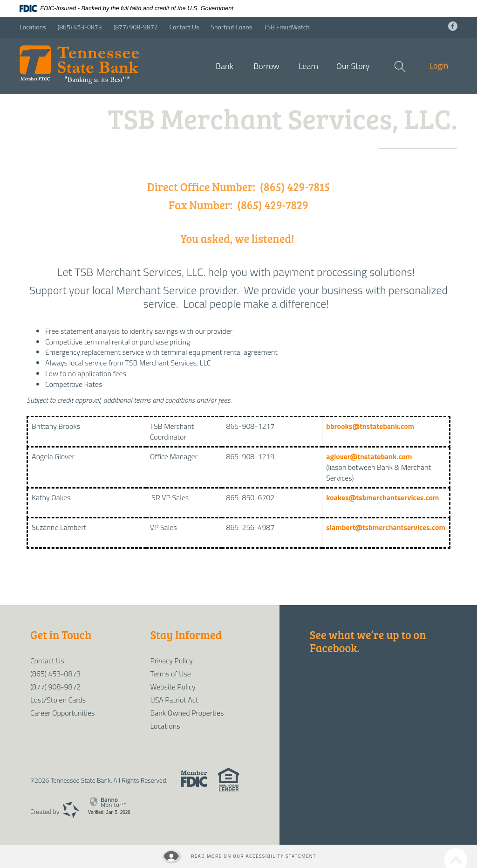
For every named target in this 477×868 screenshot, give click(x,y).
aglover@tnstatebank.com (369, 456)
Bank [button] (225, 66)
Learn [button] (308, 66)
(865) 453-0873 (80, 27)
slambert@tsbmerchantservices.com (386, 527)
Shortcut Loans (231, 27)
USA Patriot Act (174, 700)
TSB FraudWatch (286, 27)
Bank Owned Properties (187, 713)
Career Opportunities (62, 713)
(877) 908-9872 (136, 27)
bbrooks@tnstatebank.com (371, 426)
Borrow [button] (266, 66)
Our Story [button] (353, 66)
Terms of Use (170, 674)
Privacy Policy (171, 661)
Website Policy (173, 687)
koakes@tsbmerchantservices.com (382, 497)
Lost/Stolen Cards (58, 700)
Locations (33, 27)
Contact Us (184, 27)
